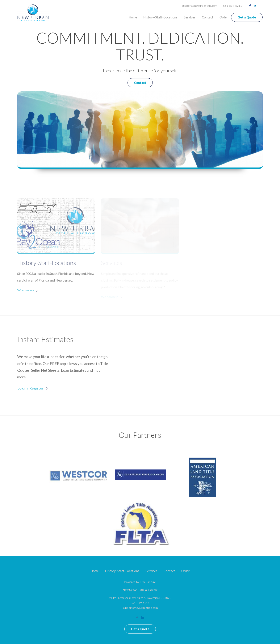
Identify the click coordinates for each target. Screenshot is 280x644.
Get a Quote (247, 17)
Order (224, 17)
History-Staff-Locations (160, 17)
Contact (208, 17)
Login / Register (31, 388)
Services (190, 17)
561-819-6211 (233, 6)
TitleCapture (148, 582)
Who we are (26, 290)
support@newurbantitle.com (200, 6)
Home (133, 17)
